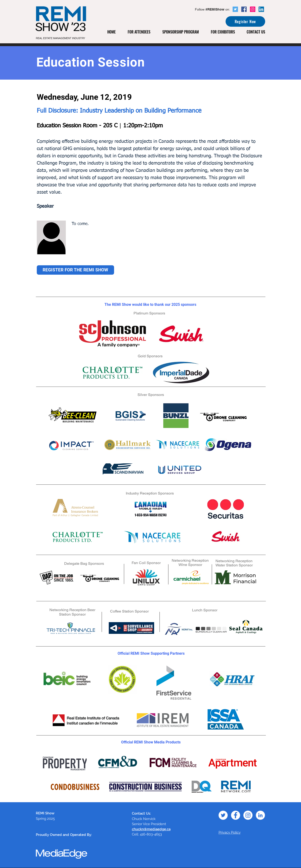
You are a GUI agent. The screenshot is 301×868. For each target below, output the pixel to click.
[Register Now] (245, 21)
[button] (141, 32)
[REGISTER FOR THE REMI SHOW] (75, 270)
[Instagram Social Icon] (253, 9)
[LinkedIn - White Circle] (260, 815)
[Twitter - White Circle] (223, 815)
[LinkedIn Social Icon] (261, 9)
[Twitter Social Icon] (235, 9)
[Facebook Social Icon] (244, 9)
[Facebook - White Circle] (236, 815)
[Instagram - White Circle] (248, 815)
